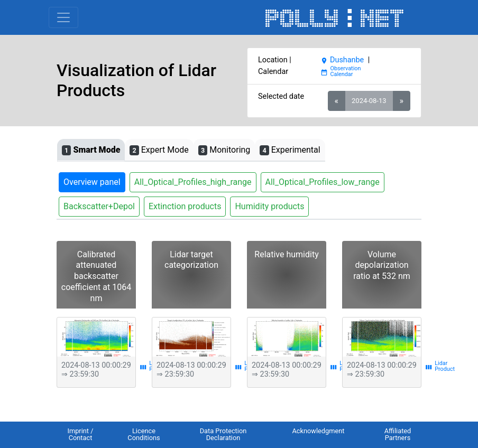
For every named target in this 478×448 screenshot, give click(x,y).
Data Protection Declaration (223, 434)
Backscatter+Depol (99, 206)
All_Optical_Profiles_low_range (323, 182)
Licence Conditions (144, 434)
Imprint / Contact (80, 434)
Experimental (290, 150)
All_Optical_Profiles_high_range (193, 182)
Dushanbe (342, 60)
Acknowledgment (318, 431)
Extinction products (185, 206)
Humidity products (269, 206)
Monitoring (224, 150)
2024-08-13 (369, 101)
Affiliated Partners (398, 434)
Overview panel (92, 182)
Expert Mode (159, 150)
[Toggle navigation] (63, 17)
